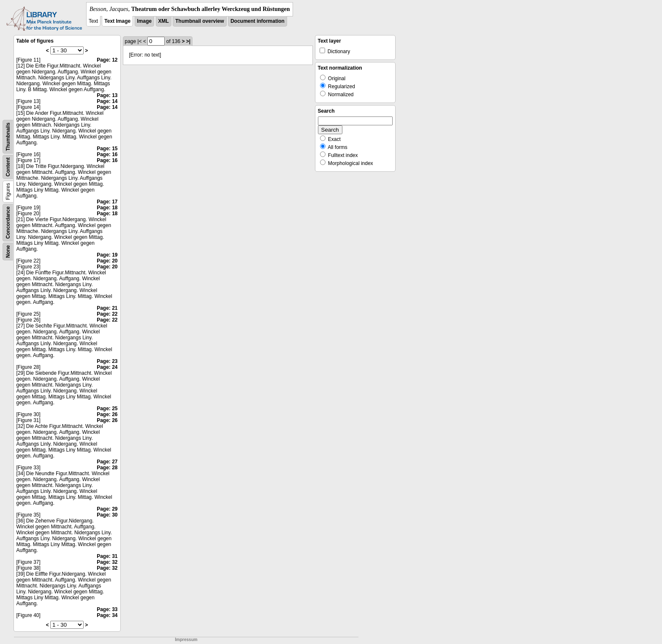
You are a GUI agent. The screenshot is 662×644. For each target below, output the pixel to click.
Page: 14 (107, 101)
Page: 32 (107, 562)
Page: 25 (107, 409)
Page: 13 (107, 95)
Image (145, 21)
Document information (258, 21)
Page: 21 (107, 308)
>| (188, 41)
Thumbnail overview (199, 21)
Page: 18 (107, 208)
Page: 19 (107, 255)
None (8, 252)
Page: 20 (107, 261)
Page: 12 (107, 60)
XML (164, 21)
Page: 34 (107, 615)
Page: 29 (107, 509)
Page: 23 (107, 361)
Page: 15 (107, 149)
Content (8, 167)
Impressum (186, 640)
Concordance (8, 223)
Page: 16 (107, 154)
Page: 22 (107, 314)
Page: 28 (107, 468)
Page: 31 (107, 556)
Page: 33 (107, 609)
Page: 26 (107, 414)
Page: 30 (107, 515)
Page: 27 (107, 462)
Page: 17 (107, 202)
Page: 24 (107, 367)
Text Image (117, 21)
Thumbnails (8, 137)
